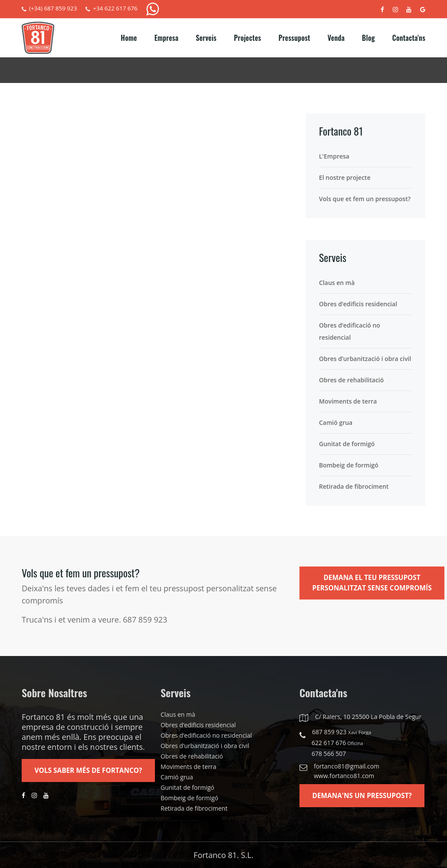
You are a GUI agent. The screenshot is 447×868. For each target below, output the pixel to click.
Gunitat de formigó (347, 444)
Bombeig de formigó (349, 465)
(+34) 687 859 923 (50, 9)
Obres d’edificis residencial (358, 304)
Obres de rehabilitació (351, 380)
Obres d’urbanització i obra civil (365, 359)
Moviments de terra (348, 401)
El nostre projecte (345, 177)
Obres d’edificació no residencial (350, 331)
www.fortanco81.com (344, 776)
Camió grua (336, 422)
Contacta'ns (409, 38)
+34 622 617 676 (115, 9)
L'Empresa (334, 156)
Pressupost (294, 38)
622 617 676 (337, 743)
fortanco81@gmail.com (347, 766)
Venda (336, 38)
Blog (368, 38)
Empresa (166, 38)
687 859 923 (342, 732)
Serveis (206, 38)
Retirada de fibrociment (354, 486)
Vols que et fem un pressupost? (365, 199)
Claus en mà (337, 283)
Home (129, 38)
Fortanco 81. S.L (222, 855)
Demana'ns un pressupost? (365, 796)
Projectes (248, 38)
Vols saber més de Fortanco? (91, 771)
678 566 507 (329, 754)
